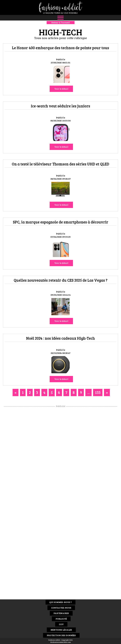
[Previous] (16, 392)
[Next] (107, 392)
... (88, 392)
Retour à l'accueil (61, 22)
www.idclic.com (65, 642)
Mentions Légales (61, 630)
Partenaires (61, 613)
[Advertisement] (60, 455)
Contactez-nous (61, 608)
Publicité (61, 619)
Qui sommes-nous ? (60, 602)
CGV (61, 624)
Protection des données (61, 635)
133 (98, 392)
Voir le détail (61, 89)
